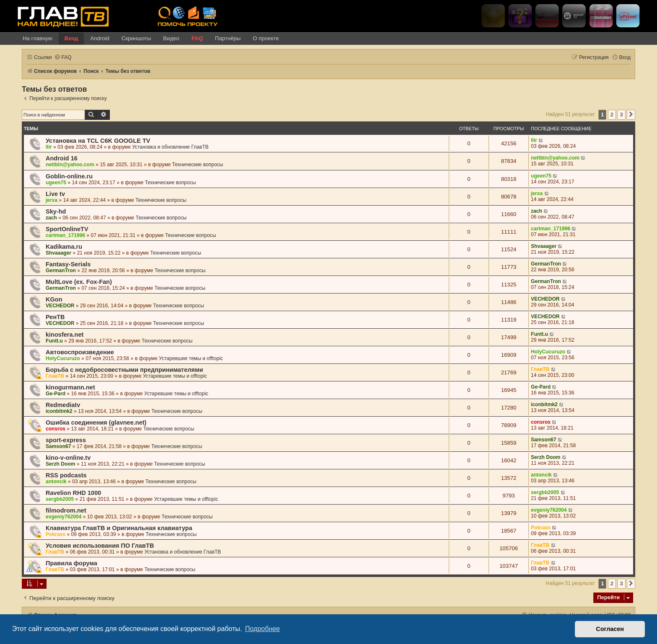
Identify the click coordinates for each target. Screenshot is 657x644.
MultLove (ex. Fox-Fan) (79, 282)
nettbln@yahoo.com (70, 165)
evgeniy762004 (63, 517)
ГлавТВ (55, 376)
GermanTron (61, 270)
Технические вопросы (198, 165)
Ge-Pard (56, 394)
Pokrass (56, 534)
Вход (71, 38)
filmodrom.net (66, 510)
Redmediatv (63, 405)
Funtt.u (54, 341)
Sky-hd (56, 211)
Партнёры (228, 38)
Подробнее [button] (263, 629)
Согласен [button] (610, 629)
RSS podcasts (66, 475)
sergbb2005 (60, 499)
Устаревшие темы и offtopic (191, 358)
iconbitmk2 (59, 411)
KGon (54, 299)
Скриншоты (136, 38)
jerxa (52, 200)
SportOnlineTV (67, 229)
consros (56, 429)
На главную (38, 38)
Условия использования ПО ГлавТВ (100, 546)
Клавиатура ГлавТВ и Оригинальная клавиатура (119, 528)
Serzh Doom (61, 464)
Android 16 (62, 158)
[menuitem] (63, 58)
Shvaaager (58, 253)
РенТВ (55, 317)
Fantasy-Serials (68, 264)
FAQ (197, 38)
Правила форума (71, 563)
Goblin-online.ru (69, 176)
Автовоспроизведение (80, 352)
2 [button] (612, 115)
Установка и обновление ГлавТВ (170, 147)
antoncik (56, 482)
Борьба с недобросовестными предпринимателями (124, 370)
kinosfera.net (65, 335)
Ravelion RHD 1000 (73, 493)
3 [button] (621, 115)
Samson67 (58, 446)
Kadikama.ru (64, 247)
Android (100, 38)
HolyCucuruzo (63, 358)
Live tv (55, 194)
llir (49, 147)
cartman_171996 (65, 235)
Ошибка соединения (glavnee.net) (96, 422)
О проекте (266, 38)
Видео (171, 38)
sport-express (66, 440)
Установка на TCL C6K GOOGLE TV (98, 141)
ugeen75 (56, 183)
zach (51, 218)
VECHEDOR (60, 306)
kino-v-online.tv (68, 458)
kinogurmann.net (70, 387)
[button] (631, 115)
